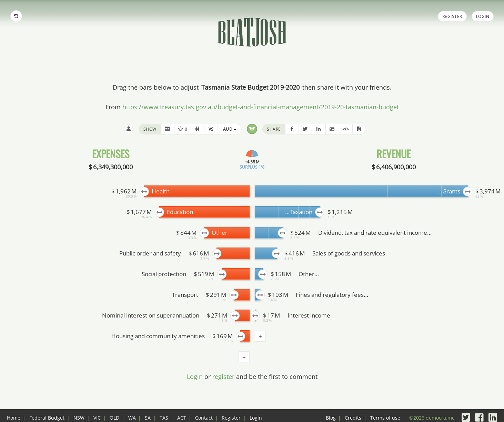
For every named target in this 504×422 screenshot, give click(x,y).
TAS (164, 418)
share (274, 129)
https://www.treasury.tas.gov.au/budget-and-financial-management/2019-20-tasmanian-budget (261, 107)
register (223, 376)
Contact (204, 418)
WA (132, 418)
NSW (79, 418)
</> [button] (346, 129)
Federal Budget (47, 418)
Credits (353, 418)
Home (14, 418)
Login (483, 16)
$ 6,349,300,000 (111, 167)
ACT (182, 418)
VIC (97, 418)
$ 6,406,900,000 (394, 167)
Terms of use (385, 418)
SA (148, 418)
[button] (168, 129)
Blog (331, 418)
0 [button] (183, 129)
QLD (114, 418)
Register (452, 16)
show (150, 129)
